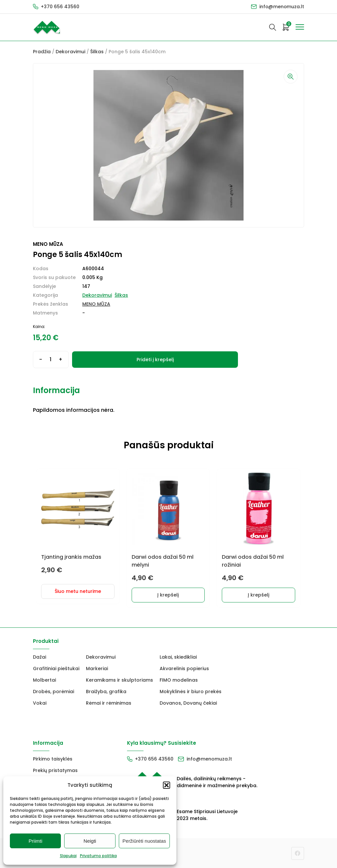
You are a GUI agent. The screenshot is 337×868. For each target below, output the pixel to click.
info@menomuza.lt (281, 7)
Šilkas (97, 52)
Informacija (56, 390)
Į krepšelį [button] (169, 595)
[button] (167, 785)
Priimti (36, 841)
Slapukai (68, 856)
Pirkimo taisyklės (53, 759)
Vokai (40, 703)
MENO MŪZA (96, 304)
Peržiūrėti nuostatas (144, 841)
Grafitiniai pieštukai (56, 668)
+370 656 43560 (60, 7)
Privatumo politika (98, 856)
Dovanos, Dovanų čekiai (188, 703)
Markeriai (97, 668)
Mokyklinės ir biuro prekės (191, 691)
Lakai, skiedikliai (178, 657)
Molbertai (44, 680)
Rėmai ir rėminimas (109, 703)
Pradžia (42, 52)
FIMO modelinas (179, 680)
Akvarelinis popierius (184, 668)
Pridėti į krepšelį (155, 360)
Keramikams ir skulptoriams (119, 680)
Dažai (39, 657)
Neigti (90, 841)
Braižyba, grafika (106, 691)
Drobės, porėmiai (53, 691)
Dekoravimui (70, 52)
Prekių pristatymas (55, 770)
